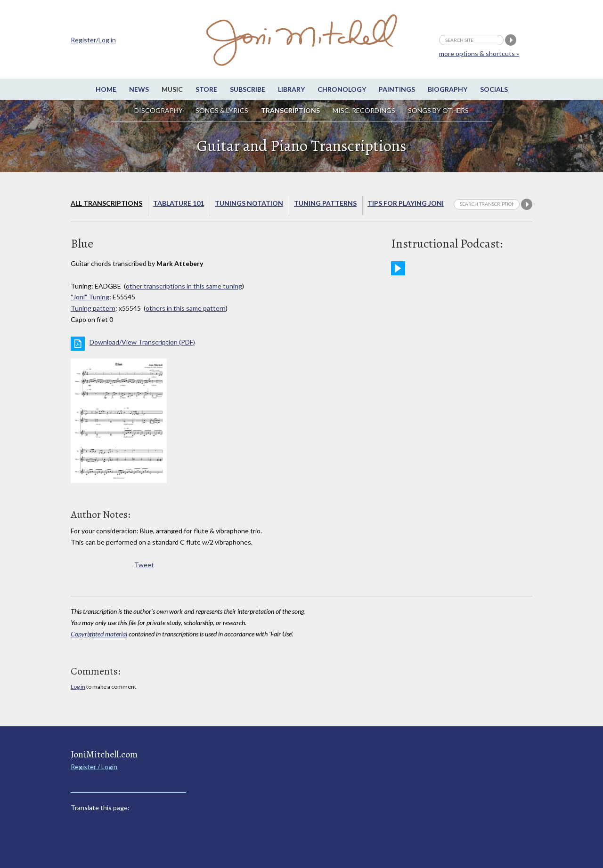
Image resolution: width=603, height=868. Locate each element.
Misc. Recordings (365, 110)
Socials (494, 89)
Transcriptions (290, 110)
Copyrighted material (99, 634)
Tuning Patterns (325, 203)
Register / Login (94, 767)
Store (206, 89)
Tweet (144, 565)
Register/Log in (93, 40)
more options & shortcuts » (479, 53)
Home (106, 89)
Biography (448, 89)
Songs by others (438, 110)
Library (291, 89)
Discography (159, 110)
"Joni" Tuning (90, 297)
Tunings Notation (249, 203)
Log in (78, 687)
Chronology (342, 89)
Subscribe (248, 89)
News (139, 89)
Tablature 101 (179, 203)
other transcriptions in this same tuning (184, 286)
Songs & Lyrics (222, 110)
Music (172, 89)
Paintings (397, 89)
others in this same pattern (186, 308)
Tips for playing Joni (406, 203)
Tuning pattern (93, 308)
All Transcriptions (106, 203)
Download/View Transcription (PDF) (142, 342)
